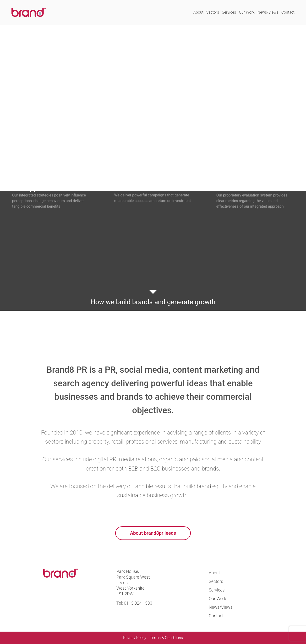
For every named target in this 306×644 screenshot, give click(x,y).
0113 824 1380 (138, 603)
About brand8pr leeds (153, 533)
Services (229, 12)
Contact (288, 12)
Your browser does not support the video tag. (153, 108)
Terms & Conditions (166, 638)
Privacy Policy (135, 638)
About (198, 12)
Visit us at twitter (49, 595)
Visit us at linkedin (65, 595)
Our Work (247, 12)
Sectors (213, 12)
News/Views (268, 12)
